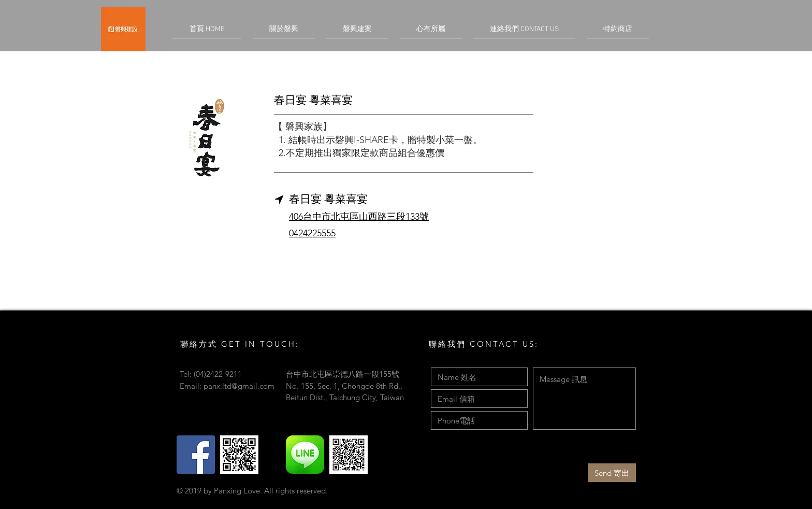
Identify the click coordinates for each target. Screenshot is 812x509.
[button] (357, 29)
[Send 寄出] (612, 473)
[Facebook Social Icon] (196, 455)
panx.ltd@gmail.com (239, 386)
